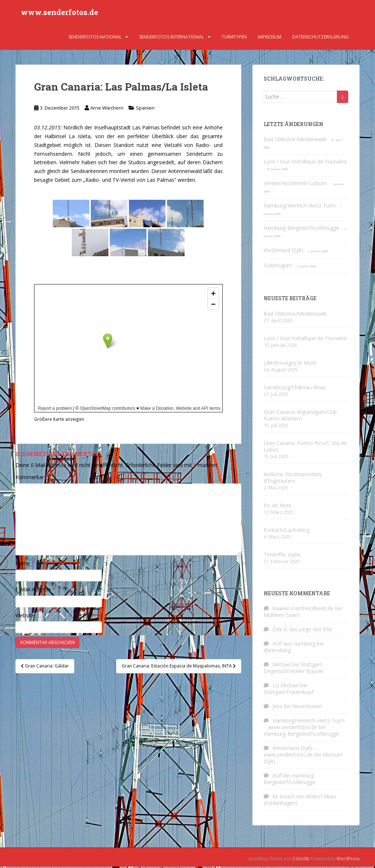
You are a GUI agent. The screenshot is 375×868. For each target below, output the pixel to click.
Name (25, 565)
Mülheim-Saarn (282, 617)
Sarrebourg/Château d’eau (295, 389)
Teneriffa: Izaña (282, 556)
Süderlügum (278, 267)
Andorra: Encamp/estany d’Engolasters (293, 479)
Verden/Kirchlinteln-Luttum (295, 185)
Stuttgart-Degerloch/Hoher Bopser (294, 670)
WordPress (348, 860)
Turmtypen (234, 38)
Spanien (145, 110)
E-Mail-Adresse (35, 591)
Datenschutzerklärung (320, 38)
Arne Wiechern (107, 110)
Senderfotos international (172, 38)
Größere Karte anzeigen (59, 421)
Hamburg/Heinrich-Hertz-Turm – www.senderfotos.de (304, 726)
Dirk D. (281, 631)
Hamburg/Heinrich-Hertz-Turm (300, 207)
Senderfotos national (95, 38)
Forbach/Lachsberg (287, 531)
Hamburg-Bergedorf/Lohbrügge (301, 230)
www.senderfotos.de (60, 13)
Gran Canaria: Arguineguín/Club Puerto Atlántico (300, 417)
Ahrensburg (277, 652)
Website (25, 617)
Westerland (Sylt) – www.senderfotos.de (290, 753)
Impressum (270, 38)
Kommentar (32, 479)
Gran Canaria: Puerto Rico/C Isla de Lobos (305, 448)
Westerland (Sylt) (284, 252)
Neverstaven (307, 708)
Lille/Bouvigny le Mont (290, 364)
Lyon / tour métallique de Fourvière (305, 163)
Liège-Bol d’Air (315, 631)
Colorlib (301, 860)
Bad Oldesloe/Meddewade (295, 141)
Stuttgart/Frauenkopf (289, 694)
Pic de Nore (278, 507)
